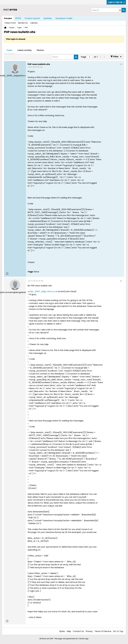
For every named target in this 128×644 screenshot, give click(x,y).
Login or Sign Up (116, 2)
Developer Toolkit (64, 18)
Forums (8, 18)
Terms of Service (103, 631)
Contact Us (78, 631)
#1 (121, 64)
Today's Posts (10, 23)
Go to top (118, 631)
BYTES (18, 18)
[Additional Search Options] (120, 10)
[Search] (106, 10)
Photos (40, 50)
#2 (121, 281)
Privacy (89, 631)
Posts (9, 50)
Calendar (34, 23)
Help (69, 631)
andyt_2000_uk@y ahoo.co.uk (43, 291)
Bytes (62, 631)
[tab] (9, 50)
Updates (48, 18)
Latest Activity (25, 50)
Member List (23, 23)
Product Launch (32, 18)
